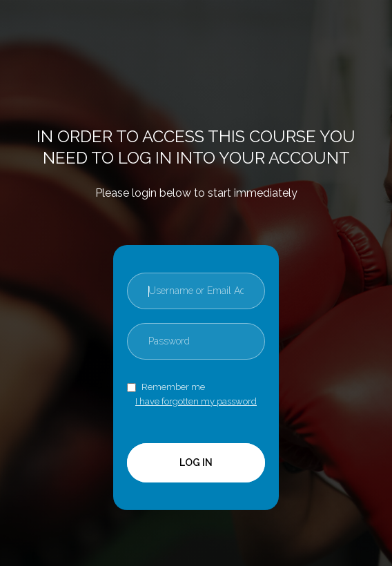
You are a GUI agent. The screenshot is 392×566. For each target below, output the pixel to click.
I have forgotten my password (196, 401)
